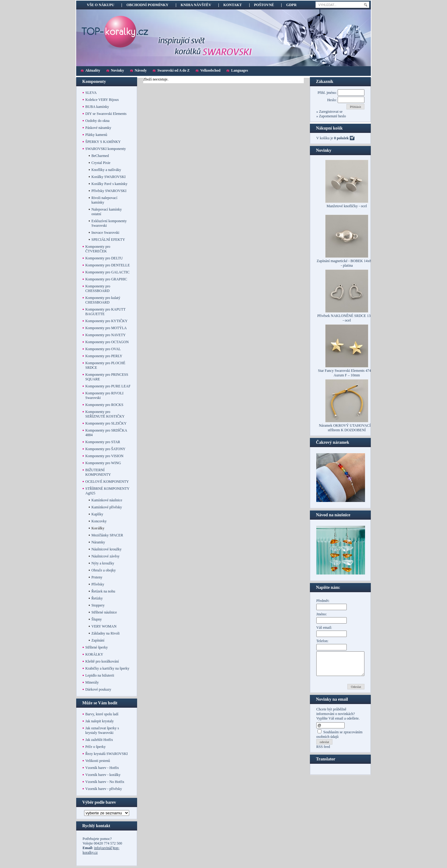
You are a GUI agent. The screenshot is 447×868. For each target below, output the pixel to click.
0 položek (341, 138)
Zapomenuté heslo (332, 116)
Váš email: (324, 628)
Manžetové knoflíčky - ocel (347, 206)
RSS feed (323, 751)
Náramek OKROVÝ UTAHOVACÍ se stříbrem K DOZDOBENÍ (347, 428)
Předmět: (323, 601)
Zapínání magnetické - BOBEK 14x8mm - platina (347, 263)
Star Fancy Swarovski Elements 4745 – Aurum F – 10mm (347, 373)
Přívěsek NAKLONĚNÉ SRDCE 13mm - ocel (347, 318)
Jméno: (322, 614)
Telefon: (322, 641)
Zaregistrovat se (330, 112)
